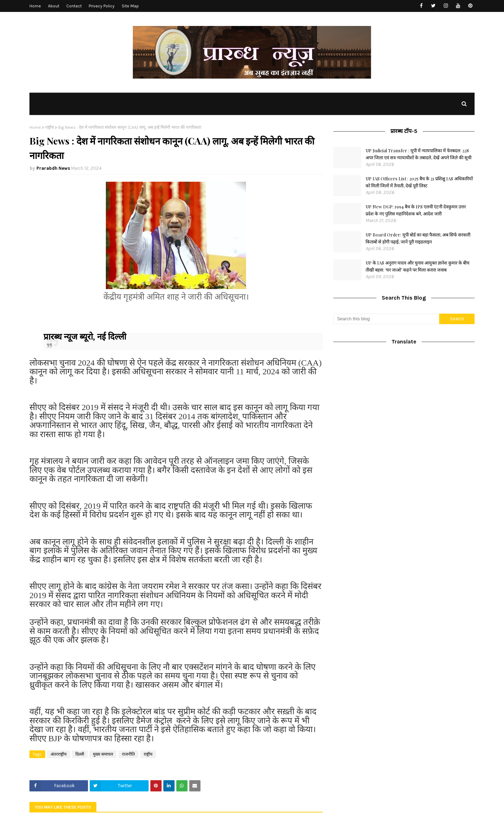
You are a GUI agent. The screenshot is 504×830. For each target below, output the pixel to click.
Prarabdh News (53, 168)
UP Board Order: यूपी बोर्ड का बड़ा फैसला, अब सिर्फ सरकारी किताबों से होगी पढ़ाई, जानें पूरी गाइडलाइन (418, 238)
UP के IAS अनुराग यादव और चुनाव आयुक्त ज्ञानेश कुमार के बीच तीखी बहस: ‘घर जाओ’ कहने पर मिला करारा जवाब (417, 266)
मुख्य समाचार (103, 754)
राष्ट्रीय (50, 127)
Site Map (130, 6)
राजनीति (128, 754)
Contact (74, 6)
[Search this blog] (386, 319)
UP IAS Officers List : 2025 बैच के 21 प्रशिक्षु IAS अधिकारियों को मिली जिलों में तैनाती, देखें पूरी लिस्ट (419, 182)
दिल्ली (80, 754)
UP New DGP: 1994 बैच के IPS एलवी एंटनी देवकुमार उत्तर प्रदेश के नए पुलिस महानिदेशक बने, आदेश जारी (416, 210)
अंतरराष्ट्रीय (59, 754)
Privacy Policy (102, 6)
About (54, 6)
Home (35, 6)
